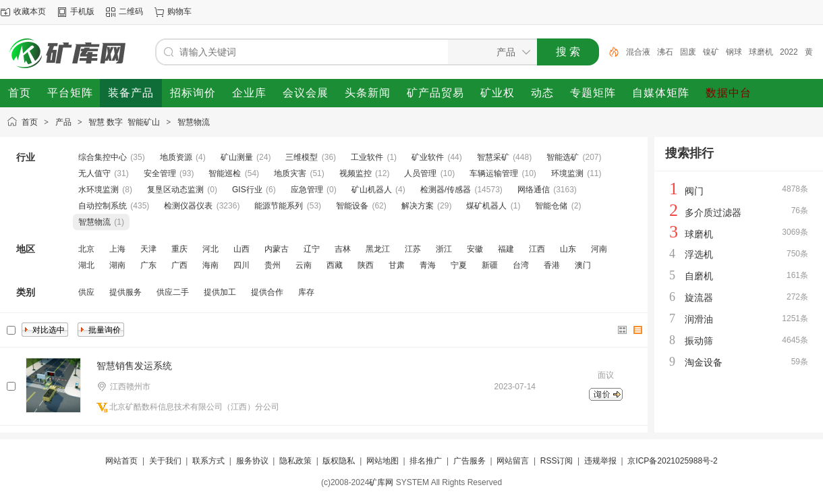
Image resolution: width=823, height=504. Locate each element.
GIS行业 (247, 190)
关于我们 (165, 461)
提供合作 (267, 292)
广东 (148, 265)
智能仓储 (551, 206)
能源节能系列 (279, 206)
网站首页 (121, 461)
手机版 (82, 11)
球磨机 (761, 52)
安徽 (475, 249)
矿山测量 (237, 157)
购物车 (179, 11)
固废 (688, 52)
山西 (242, 249)
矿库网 (381, 482)
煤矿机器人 (486, 206)
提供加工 (220, 292)
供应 (86, 292)
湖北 (86, 265)
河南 (599, 249)
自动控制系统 (103, 206)
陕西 (366, 265)
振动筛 (699, 341)
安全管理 (160, 173)
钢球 (734, 52)
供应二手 (173, 292)
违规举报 (600, 461)
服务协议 (252, 461)
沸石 (665, 52)
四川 (242, 265)
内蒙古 (277, 249)
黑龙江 (378, 249)
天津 (148, 249)
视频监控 (356, 173)
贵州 (273, 265)
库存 (306, 292)
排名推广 (426, 461)
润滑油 (699, 319)
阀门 (694, 191)
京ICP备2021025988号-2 (672, 461)
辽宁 (312, 249)
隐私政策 (295, 461)
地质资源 (176, 157)
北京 (86, 249)
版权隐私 (339, 461)
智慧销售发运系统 (134, 366)
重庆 (179, 249)
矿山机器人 (372, 190)
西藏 (335, 265)
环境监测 (567, 173)
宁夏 (459, 265)
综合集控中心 (103, 157)
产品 (63, 122)
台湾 (521, 265)
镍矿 (711, 52)
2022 (789, 52)
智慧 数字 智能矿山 (124, 122)
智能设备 (352, 206)
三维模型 (302, 157)
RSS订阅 (557, 461)
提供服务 (125, 292)
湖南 (117, 265)
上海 (117, 249)
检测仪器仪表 (188, 206)
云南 (304, 265)
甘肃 (397, 265)
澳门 (583, 265)
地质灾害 (290, 173)
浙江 (444, 249)
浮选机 (699, 254)
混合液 (638, 52)
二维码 (131, 11)
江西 (537, 249)
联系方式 (208, 461)
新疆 (490, 265)
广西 (179, 265)
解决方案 (418, 206)
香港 (552, 265)
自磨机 (699, 276)
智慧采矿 (493, 157)
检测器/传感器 (446, 190)
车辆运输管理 (494, 173)
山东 (568, 249)
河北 (210, 249)
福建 (506, 249)
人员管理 (420, 173)
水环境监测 (98, 190)
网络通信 (534, 190)
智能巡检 (225, 173)
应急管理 (307, 190)
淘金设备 (704, 362)
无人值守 (94, 173)
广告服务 (470, 461)
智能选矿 (563, 157)
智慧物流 (194, 122)
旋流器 (699, 298)
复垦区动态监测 (175, 190)
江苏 (413, 249)
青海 (428, 265)
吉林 (343, 249)
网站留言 (513, 461)
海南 (210, 265)
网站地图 (382, 461)
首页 (30, 122)
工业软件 (367, 157)
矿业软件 (428, 157)
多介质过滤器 (713, 213)
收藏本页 (30, 11)
